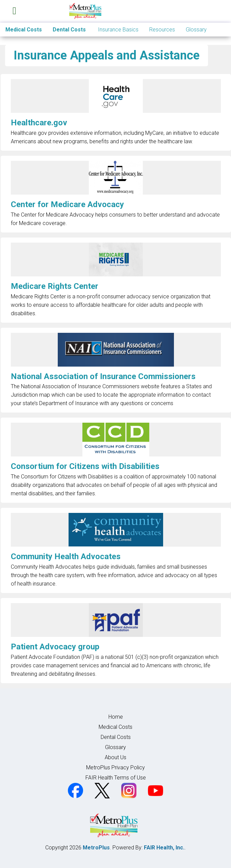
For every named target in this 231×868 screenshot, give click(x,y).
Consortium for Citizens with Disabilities (85, 466)
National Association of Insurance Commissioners (103, 376)
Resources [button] (162, 30)
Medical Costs (24, 30)
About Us (115, 757)
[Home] (90, 11)
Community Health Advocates (66, 556)
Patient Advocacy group (55, 647)
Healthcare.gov (39, 123)
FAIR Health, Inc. (164, 848)
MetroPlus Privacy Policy (115, 767)
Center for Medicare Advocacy (67, 204)
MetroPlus (96, 848)
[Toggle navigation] (15, 9)
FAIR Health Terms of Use (116, 778)
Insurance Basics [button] (118, 30)
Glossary (196, 30)
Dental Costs (69, 30)
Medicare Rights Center (55, 286)
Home (116, 717)
